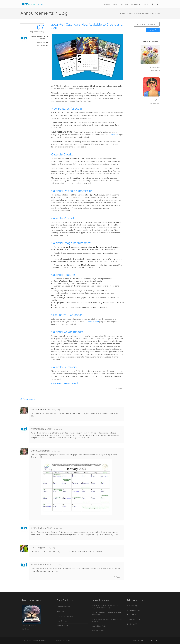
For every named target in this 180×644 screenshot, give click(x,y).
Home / (123, 14)
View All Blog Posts (99, 626)
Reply (153, 30)
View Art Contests (99, 631)
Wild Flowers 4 (155, 67)
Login (146, 4)
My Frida (157, 100)
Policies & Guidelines (63, 641)
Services (124, 4)
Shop (115, 4)
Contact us (114, 135)
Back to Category (147, 24)
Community (136, 4)
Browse (107, 4)
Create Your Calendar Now (65, 383)
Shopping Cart (133, 610)
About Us (131, 615)
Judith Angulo (38, 548)
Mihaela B (156, 70)
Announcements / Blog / (147, 14)
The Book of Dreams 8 (29, 626)
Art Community (64, 621)
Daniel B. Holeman (40, 409)
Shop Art (61, 612)
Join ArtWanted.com (66, 616)
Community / (132, 14)
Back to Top (132, 606)
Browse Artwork (64, 607)
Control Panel (63, 626)
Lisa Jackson (155, 103)
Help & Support (133, 619)
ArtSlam (44, 641)
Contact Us (132, 624)
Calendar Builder (92, 322)
